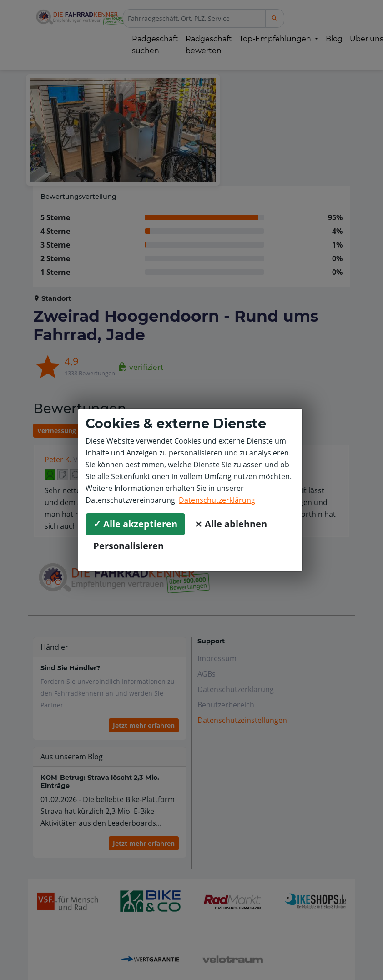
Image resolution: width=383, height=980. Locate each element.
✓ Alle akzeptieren (135, 524)
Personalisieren (129, 546)
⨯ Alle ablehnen (231, 524)
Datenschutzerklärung (217, 500)
